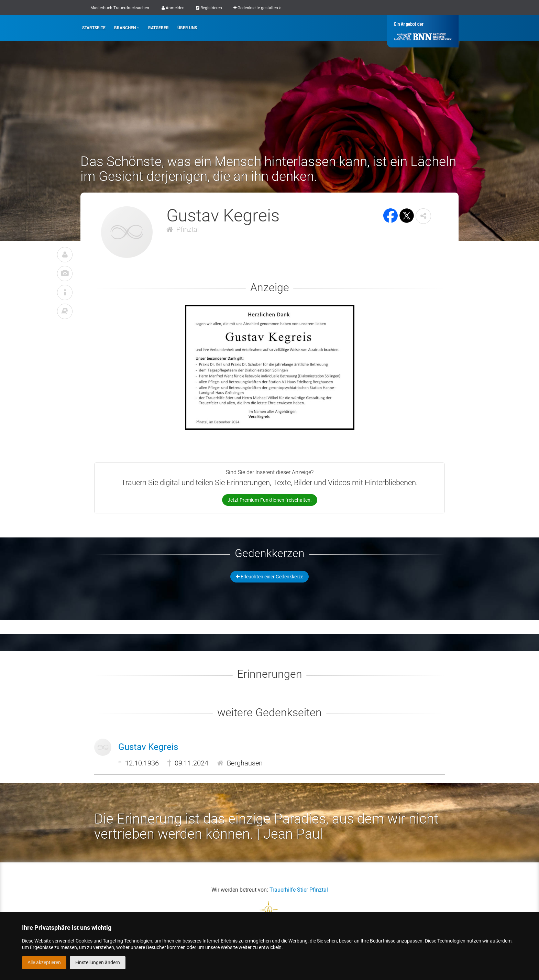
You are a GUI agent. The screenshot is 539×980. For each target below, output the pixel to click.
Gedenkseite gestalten (257, 8)
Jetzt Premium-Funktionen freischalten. (270, 500)
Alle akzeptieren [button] (44, 962)
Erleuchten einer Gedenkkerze (269, 577)
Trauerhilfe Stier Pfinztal (299, 890)
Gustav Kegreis (148, 747)
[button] (423, 216)
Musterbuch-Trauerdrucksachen (120, 8)
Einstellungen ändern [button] (98, 962)
